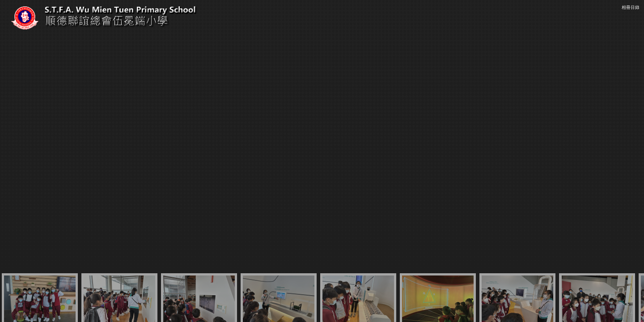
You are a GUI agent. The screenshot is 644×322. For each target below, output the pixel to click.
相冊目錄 (631, 7)
